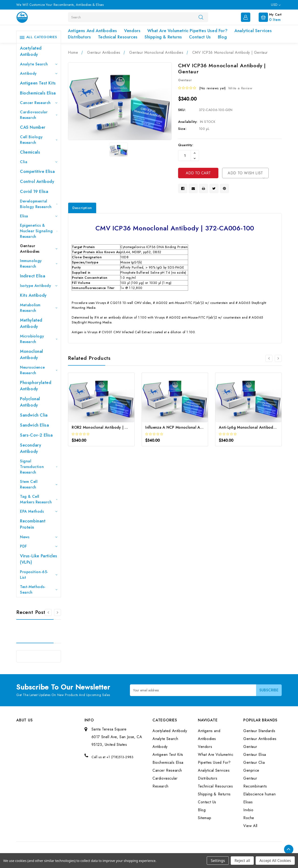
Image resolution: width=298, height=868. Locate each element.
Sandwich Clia (34, 415)
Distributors (79, 37)
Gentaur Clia (254, 762)
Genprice (251, 770)
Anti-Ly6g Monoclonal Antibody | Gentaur (256, 427)
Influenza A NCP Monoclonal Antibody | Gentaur (189, 427)
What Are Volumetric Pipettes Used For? (187, 31)
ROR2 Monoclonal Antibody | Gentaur (105, 427)
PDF (39, 546)
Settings (218, 861)
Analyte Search (39, 64)
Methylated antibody (31, 323)
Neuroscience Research (39, 370)
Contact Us (200, 37)
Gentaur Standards (259, 731)
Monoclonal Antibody (32, 355)
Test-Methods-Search (39, 590)
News (39, 537)
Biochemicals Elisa (38, 93)
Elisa (39, 216)
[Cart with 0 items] (266, 17)
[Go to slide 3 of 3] (48, 612)
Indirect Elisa (33, 276)
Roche (249, 818)
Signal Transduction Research (39, 467)
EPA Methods (39, 511)
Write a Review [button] (240, 88)
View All (250, 826)
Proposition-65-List (39, 575)
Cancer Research (39, 103)
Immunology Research (39, 264)
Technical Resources (118, 37)
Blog (222, 37)
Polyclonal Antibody (30, 402)
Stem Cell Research (39, 484)
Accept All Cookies (275, 861)
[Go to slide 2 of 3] (58, 612)
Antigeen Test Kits (38, 83)
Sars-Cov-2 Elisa (36, 435)
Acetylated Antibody (31, 51)
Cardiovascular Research (39, 115)
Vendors (132, 31)
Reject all (242, 861)
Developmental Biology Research (39, 204)
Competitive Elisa (37, 172)
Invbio (248, 810)
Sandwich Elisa (34, 425)
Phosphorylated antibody (36, 386)
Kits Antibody (33, 295)
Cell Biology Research (39, 140)
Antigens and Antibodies (93, 31)
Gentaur (250, 747)
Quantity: (186, 145)
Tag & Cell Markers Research (39, 499)
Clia (39, 162)
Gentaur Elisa (255, 755)
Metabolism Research (39, 308)
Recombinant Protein (33, 524)
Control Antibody (37, 182)
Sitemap (205, 818)
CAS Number (33, 127)
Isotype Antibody (39, 286)
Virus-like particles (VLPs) (39, 559)
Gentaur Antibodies (39, 249)
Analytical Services (253, 31)
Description (82, 208)
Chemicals (30, 152)
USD (276, 5)
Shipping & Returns (163, 37)
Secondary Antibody (31, 448)
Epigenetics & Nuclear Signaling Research (39, 231)
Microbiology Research (39, 339)
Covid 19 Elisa (34, 192)
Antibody (39, 73)
